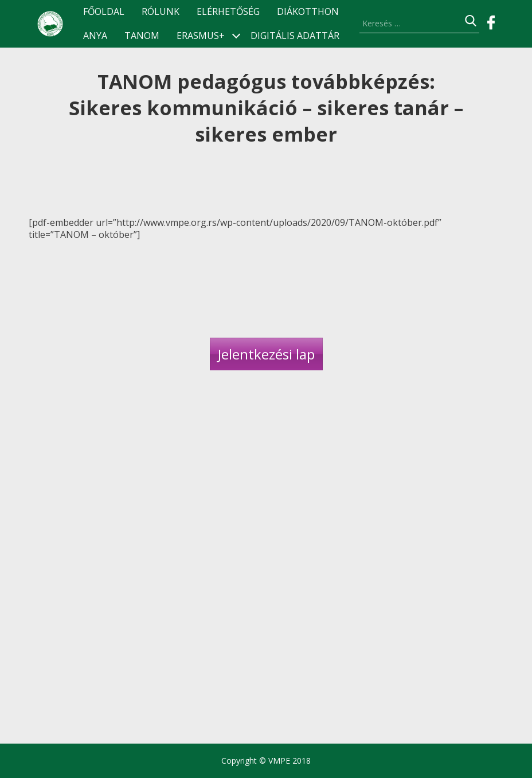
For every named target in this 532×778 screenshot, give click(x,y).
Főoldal (104, 12)
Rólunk (161, 12)
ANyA (95, 36)
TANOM (142, 36)
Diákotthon (308, 12)
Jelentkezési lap (266, 354)
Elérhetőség (228, 12)
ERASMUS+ (201, 36)
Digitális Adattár (295, 36)
